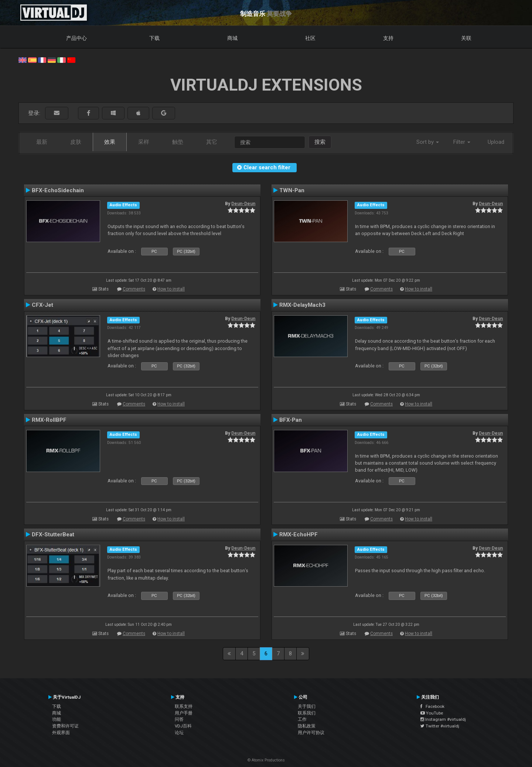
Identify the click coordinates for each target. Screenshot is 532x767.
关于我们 (307, 706)
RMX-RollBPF (49, 420)
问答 (179, 719)
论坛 (179, 733)
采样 (144, 142)
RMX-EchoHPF (299, 534)
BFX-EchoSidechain (58, 190)
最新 (42, 142)
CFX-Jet (42, 305)
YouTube (432, 713)
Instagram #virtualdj (443, 719)
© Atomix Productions (266, 760)
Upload (496, 142)
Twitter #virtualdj (440, 726)
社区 (310, 38)
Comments (134, 289)
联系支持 (184, 706)
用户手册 (184, 713)
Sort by (428, 142)
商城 (232, 38)
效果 (110, 142)
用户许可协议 (311, 733)
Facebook (432, 706)
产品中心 (76, 38)
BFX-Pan (291, 420)
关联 (466, 38)
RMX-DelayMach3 (302, 305)
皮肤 (76, 142)
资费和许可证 (65, 726)
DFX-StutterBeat (53, 534)
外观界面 (61, 733)
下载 (154, 38)
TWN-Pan (292, 190)
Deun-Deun (243, 204)
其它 (212, 142)
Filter (462, 142)
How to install (171, 289)
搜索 (320, 142)
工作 (302, 719)
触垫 (178, 142)
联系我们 (307, 713)
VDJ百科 (183, 726)
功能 (57, 719)
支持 (388, 38)
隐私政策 (307, 726)
